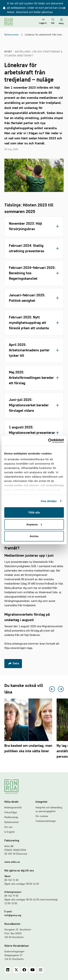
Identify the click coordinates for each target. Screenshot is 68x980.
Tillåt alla (34, 512)
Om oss (8, 827)
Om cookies (42, 816)
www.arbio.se (12, 862)
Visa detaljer (49, 501)
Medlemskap (11, 817)
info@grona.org (13, 915)
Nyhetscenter (12, 35)
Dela (14, 664)
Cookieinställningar (46, 821)
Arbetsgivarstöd (13, 808)
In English (10, 832)
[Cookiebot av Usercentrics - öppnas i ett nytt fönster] (48, 441)
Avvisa (34, 536)
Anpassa (34, 524)
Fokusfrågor (11, 812)
